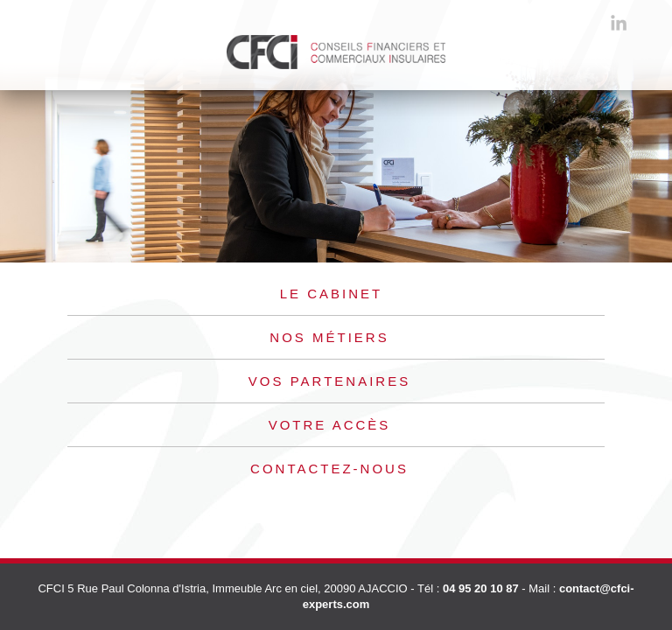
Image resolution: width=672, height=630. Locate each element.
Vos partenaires (329, 381)
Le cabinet (332, 294)
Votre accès (330, 425)
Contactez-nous (329, 469)
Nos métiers (329, 337)
